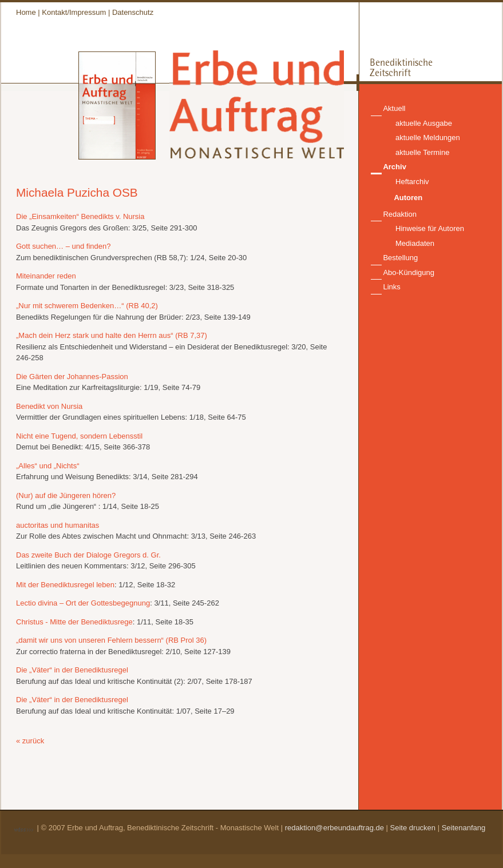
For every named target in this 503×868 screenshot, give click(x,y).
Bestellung (400, 258)
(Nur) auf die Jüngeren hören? (66, 495)
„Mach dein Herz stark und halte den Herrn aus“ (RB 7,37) (112, 335)
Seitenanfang (464, 828)
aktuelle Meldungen (428, 138)
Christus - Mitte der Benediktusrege (74, 622)
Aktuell (394, 108)
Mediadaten (415, 243)
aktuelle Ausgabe (424, 123)
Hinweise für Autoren (430, 228)
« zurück (30, 741)
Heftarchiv (412, 182)
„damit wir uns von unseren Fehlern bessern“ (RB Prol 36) (111, 640)
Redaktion (400, 214)
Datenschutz (133, 12)
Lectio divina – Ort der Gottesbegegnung (83, 603)
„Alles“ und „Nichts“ (48, 466)
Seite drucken (413, 828)
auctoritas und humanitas (58, 525)
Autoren (408, 198)
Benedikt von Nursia (49, 406)
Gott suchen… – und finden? (64, 246)
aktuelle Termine (422, 152)
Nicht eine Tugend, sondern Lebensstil (79, 436)
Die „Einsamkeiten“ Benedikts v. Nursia (80, 216)
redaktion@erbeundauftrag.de (334, 828)
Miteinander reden (46, 276)
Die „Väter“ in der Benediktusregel (72, 670)
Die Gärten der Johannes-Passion (72, 377)
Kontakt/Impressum (74, 12)
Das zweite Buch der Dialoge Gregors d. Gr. (88, 555)
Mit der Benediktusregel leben (65, 585)
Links (391, 287)
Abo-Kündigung (409, 272)
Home (26, 12)
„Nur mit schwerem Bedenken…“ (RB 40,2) (87, 306)
